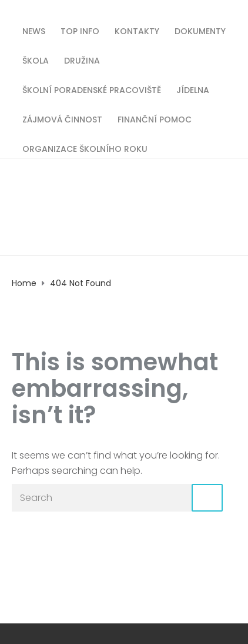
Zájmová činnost (62, 119)
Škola (36, 60)
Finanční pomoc (155, 119)
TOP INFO (80, 30)
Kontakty (137, 30)
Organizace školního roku (85, 148)
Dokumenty (200, 30)
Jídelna (193, 89)
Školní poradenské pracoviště (92, 89)
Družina (82, 60)
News (34, 30)
